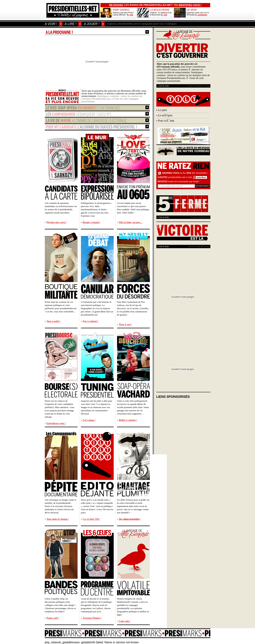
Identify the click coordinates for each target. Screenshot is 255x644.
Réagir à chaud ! (91, 222)
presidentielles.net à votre (175, 177)
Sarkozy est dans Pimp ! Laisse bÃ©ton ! (123, 14)
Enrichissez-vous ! (56, 423)
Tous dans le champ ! (58, 519)
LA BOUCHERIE (160, 10)
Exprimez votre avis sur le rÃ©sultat (198, 14)
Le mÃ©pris (165, 115)
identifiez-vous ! (190, 5)
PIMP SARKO (121, 10)
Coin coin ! (125, 621)
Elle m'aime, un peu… (131, 222)
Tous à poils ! (53, 321)
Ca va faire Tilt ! (91, 519)
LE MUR (192, 10)
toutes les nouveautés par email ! (178, 182)
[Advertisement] (183, 424)
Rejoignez (116, 5)
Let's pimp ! (89, 420)
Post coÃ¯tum (166, 121)
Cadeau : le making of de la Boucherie (161, 14)
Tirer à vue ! (125, 324)
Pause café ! (53, 618)
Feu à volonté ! (90, 321)
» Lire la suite (163, 86)
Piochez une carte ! (57, 222)
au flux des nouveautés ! (185, 173)
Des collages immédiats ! (130, 519)
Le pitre (163, 110)
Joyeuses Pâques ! (92, 618)
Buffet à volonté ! (128, 420)
